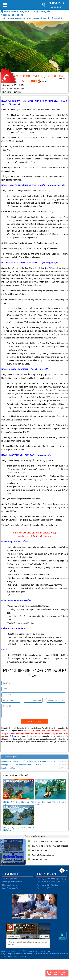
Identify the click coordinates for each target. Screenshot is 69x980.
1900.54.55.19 (56, 3)
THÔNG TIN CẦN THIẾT (11, 874)
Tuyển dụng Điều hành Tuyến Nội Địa (52, 879)
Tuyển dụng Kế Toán (45, 888)
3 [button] (37, 71)
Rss (62, 870)
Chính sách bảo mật (10, 885)
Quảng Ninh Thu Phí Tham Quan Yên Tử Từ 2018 (21, 765)
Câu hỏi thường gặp (10, 888)
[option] (34, 47)
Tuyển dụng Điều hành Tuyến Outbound (53, 882)
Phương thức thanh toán (12, 882)
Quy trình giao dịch (10, 879)
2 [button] (32, 71)
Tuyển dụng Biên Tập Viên (47, 885)
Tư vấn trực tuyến (59, 973)
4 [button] (41, 71)
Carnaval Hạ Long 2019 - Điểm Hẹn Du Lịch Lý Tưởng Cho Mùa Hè (28, 761)
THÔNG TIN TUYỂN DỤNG (46, 874)
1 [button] (28, 71)
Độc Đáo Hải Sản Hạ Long (12, 768)
